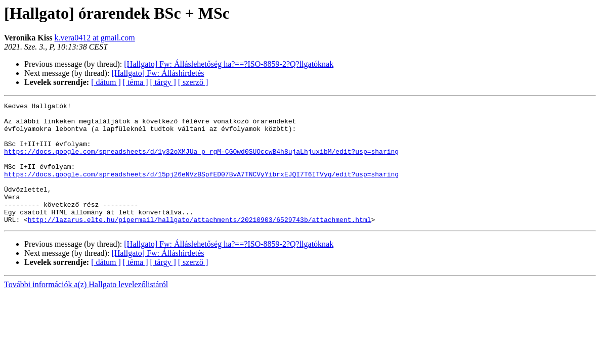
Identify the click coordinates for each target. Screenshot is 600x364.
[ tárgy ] (163, 82)
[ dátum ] (106, 82)
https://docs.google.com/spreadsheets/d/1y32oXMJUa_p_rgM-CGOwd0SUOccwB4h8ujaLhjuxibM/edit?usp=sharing (201, 162)
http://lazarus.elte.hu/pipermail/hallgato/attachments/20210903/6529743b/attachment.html (200, 244)
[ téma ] (136, 82)
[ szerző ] (193, 82)
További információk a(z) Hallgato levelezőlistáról (86, 309)
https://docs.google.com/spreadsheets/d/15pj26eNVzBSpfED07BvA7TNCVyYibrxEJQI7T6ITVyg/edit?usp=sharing (201, 189)
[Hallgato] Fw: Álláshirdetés (158, 73)
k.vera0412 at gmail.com (95, 38)
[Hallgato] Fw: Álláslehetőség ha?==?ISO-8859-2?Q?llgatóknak (229, 64)
